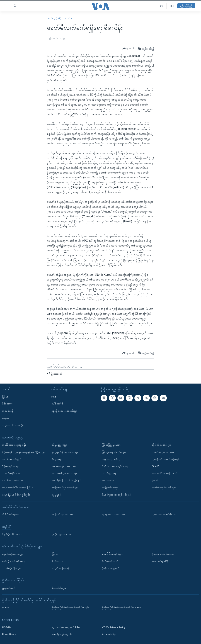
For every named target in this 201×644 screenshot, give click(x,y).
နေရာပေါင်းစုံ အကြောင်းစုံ (164, 473)
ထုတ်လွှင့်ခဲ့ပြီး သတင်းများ (61, 18)
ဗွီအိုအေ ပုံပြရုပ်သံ (111, 568)
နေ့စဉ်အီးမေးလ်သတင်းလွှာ (64, 411)
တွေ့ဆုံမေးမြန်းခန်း (61, 568)
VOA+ (6, 608)
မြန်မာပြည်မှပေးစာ (111, 445)
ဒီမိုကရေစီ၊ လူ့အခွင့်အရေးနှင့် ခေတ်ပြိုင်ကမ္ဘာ (24, 452)
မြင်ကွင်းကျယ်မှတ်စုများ (114, 452)
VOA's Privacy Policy (114, 627)
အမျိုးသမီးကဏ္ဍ (110, 487)
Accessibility (109, 635)
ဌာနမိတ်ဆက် (9, 588)
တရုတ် (5, 418)
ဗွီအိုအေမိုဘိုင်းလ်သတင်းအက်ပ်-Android (122, 608)
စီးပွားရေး (57, 459)
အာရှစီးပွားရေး (109, 473)
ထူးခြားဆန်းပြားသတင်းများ (65, 487)
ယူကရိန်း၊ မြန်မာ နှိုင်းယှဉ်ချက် (67, 480)
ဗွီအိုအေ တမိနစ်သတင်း (163, 554)
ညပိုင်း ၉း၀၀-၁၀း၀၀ (62, 534)
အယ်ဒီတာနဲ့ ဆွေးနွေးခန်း (14, 445)
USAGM (7, 627)
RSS (54, 397)
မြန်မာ (5, 397)
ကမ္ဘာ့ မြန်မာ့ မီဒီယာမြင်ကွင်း (16, 495)
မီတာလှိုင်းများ (59, 588)
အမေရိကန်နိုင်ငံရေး (12, 473)
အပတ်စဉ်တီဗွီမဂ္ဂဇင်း (12, 568)
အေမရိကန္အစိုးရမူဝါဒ (62, 635)
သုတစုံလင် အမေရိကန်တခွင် (166, 459)
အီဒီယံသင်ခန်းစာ (10, 514)
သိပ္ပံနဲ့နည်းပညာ (60, 445)
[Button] (128, 49)
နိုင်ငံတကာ (7, 404)
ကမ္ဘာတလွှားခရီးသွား (112, 459)
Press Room (9, 635)
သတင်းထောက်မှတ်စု (12, 480)
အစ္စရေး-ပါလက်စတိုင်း (13, 425)
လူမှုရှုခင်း (57, 495)
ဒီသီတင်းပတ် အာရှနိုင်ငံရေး (115, 466)
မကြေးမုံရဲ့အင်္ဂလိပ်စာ (62, 514)
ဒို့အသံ (155, 480)
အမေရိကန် (8, 411)
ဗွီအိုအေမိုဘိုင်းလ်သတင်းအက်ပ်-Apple (71, 608)
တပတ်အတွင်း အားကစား (64, 466)
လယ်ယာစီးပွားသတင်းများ (65, 473)
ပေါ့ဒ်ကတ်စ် (57, 404)
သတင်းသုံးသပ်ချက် (12, 459)
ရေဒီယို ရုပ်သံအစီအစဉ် (14, 561)
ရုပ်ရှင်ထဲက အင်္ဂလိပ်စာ (113, 514)
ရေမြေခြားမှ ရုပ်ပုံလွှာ (112, 554)
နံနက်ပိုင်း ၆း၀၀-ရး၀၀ (13, 534)
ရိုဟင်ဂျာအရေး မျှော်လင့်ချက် (117, 495)
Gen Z (155, 466)
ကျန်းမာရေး (108, 480)
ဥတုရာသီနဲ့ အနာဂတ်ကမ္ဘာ (65, 452)
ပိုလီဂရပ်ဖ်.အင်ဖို (110, 561)
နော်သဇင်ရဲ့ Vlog (160, 561)
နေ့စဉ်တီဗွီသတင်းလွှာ (13, 554)
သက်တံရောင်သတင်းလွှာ (164, 487)
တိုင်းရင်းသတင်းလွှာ (161, 445)
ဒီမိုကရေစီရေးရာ (11, 466)
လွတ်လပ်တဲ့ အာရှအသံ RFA (66, 627)
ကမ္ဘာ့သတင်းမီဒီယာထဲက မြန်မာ (18, 487)
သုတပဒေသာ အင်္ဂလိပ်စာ (164, 514)
